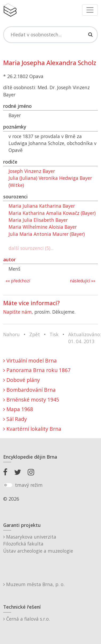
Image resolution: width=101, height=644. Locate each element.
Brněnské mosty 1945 (31, 400)
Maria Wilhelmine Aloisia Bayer (43, 227)
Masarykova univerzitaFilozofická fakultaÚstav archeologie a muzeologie (38, 544)
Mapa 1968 (18, 409)
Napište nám (17, 312)
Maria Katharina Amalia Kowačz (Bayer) (52, 213)
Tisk (54, 334)
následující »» (83, 281)
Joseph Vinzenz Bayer (32, 171)
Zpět (35, 334)
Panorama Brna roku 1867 (37, 370)
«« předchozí (18, 281)
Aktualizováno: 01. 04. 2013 (85, 338)
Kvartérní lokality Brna (32, 429)
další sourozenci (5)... (31, 248)
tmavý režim (29, 485)
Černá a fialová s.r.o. (27, 619)
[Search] (50, 35)
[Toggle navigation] (90, 10)
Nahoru (11, 334)
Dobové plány (22, 380)
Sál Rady (15, 419)
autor (9, 259)
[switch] (8, 485)
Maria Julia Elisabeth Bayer (38, 220)
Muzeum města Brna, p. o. (34, 584)
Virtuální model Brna (30, 361)
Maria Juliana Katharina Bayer (42, 206)
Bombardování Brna (29, 390)
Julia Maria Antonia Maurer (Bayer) (47, 234)
